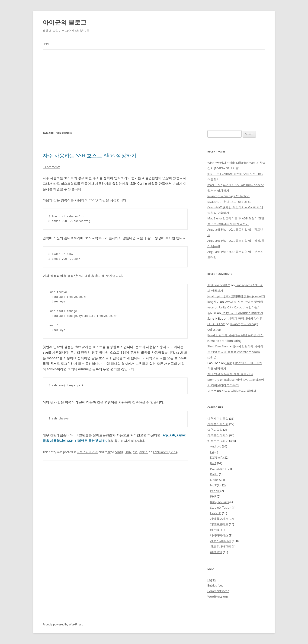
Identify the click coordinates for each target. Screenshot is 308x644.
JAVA (213, 463)
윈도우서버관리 (221, 546)
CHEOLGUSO (216, 324)
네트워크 (216, 530)
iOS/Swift (216, 457)
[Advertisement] (154, 84)
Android (216, 446)
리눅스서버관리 (87, 452)
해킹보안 (216, 552)
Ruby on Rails (219, 502)
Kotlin (214, 474)
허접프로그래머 (218, 441)
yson (211, 307)
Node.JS (215, 480)
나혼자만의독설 (218, 419)
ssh (135, 452)
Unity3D (216, 513)
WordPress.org (218, 596)
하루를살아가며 (218, 435)
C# (212, 452)
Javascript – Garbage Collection (228, 196)
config (119, 452)
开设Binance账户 (219, 285)
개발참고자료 (219, 519)
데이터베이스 (219, 535)
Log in (212, 580)
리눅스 (143, 452)
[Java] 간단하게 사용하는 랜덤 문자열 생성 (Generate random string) (235, 352)
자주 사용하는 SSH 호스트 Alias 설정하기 (90, 155)
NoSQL (215, 485)
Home (47, 44)
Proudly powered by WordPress (63, 624)
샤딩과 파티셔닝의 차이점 (245, 318)
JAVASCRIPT (218, 469)
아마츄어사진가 (218, 424)
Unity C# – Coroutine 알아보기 (240, 307)
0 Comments (51, 167)
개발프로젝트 (219, 524)
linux (128, 452)
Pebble (215, 491)
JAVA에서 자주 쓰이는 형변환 (244, 302)
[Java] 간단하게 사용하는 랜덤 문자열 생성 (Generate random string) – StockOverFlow (235, 341)
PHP (213, 496)
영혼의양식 (215, 430)
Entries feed (215, 585)
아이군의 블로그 (65, 22)
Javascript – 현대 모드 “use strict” (230, 202)
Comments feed (218, 591)
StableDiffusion (221, 508)
